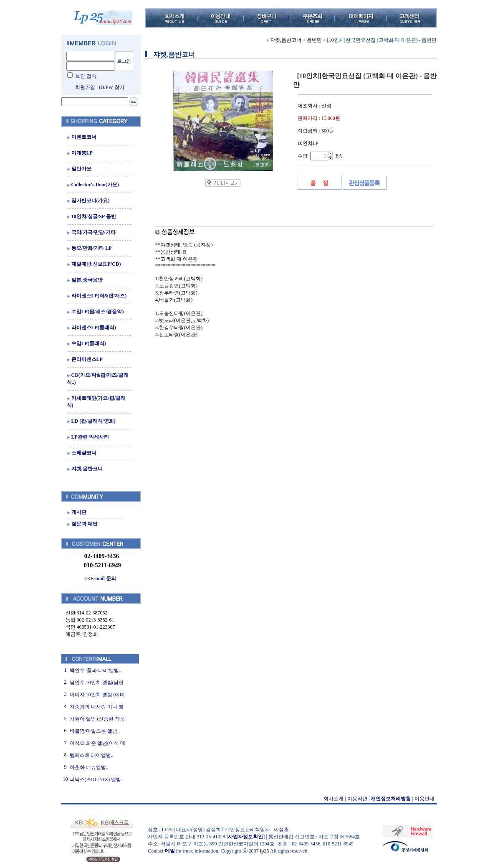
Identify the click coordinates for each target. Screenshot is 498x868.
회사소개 (334, 799)
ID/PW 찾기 (112, 87)
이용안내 (425, 799)
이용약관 (357, 799)
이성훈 (281, 830)
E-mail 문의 (101, 579)
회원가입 (85, 87)
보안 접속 (86, 76)
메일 (170, 851)
